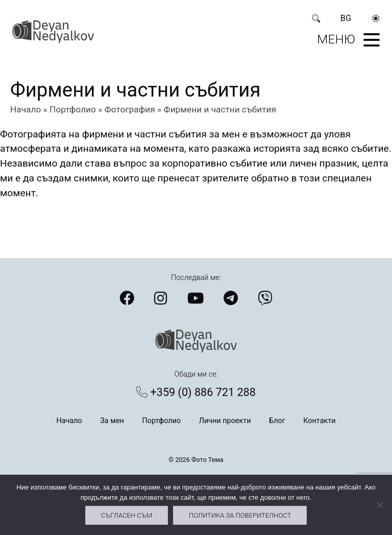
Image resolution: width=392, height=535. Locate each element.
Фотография (130, 109)
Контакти (319, 421)
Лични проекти (225, 421)
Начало (26, 109)
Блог (277, 421)
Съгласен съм (127, 515)
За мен (112, 421)
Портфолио (73, 109)
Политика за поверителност (240, 515)
